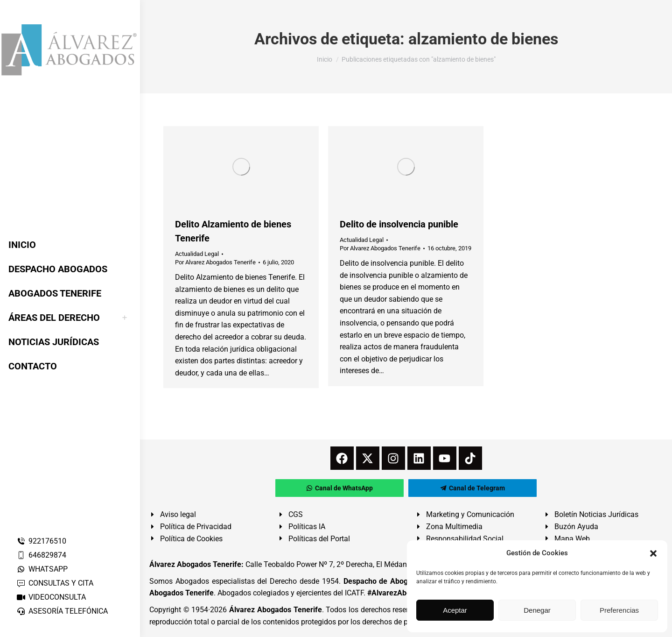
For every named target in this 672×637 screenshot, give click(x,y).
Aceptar (455, 610)
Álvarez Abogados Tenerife (275, 610)
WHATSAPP (42, 569)
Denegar (537, 610)
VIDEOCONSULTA (51, 597)
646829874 (41, 555)
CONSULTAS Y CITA (55, 583)
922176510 (41, 541)
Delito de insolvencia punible (399, 224)
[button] (653, 553)
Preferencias (619, 610)
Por (215, 262)
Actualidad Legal (197, 254)
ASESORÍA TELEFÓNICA (62, 611)
